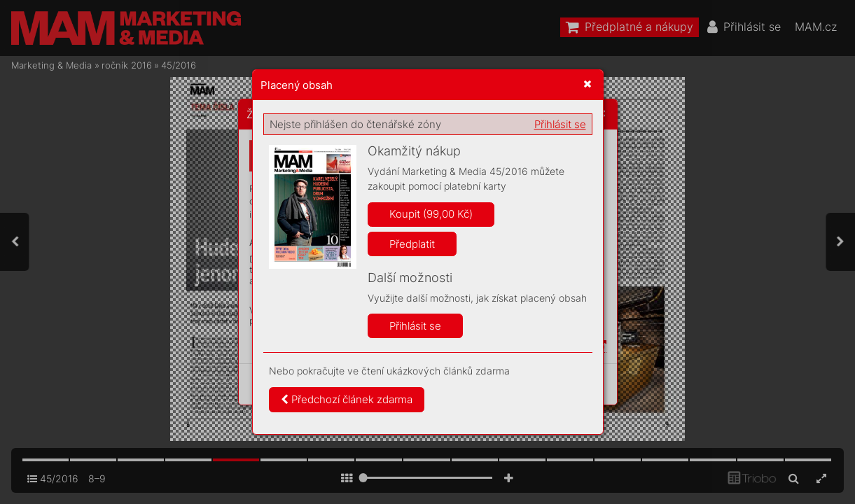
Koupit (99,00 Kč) (431, 214)
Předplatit (412, 244)
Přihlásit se (560, 124)
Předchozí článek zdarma (347, 399)
